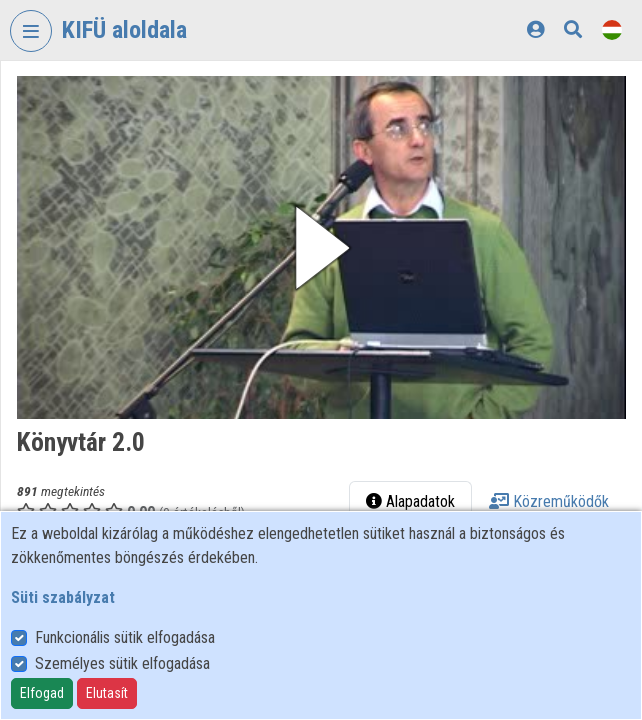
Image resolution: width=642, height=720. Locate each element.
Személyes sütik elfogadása (122, 663)
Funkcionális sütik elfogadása (125, 637)
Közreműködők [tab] (549, 501)
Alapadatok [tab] (410, 501)
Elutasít (107, 693)
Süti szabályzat (63, 597)
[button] (321, 247)
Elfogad (42, 693)
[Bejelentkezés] (535, 29)
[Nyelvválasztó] (612, 29)
